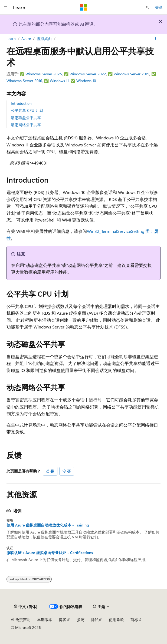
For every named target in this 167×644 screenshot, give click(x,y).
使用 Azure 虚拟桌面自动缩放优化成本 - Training (48, 525)
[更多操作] (156, 39)
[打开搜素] (148, 7)
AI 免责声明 (21, 620)
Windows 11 (59, 81)
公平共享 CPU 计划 (27, 110)
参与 (81, 620)
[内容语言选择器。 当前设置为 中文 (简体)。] (26, 606)
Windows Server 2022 (88, 74)
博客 (63, 620)
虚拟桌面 (44, 38)
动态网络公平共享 (26, 125)
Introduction (21, 103)
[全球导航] (5, 7)
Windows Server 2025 (44, 74)
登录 (159, 7)
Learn (11, 38)
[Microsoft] (84, 7)
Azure (26, 38)
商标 (134, 620)
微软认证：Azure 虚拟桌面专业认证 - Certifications (50, 553)
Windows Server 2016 (24, 81)
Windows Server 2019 (132, 74)
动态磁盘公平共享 (26, 118)
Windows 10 (86, 81)
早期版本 (45, 620)
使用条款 (116, 620)
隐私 (95, 620)
